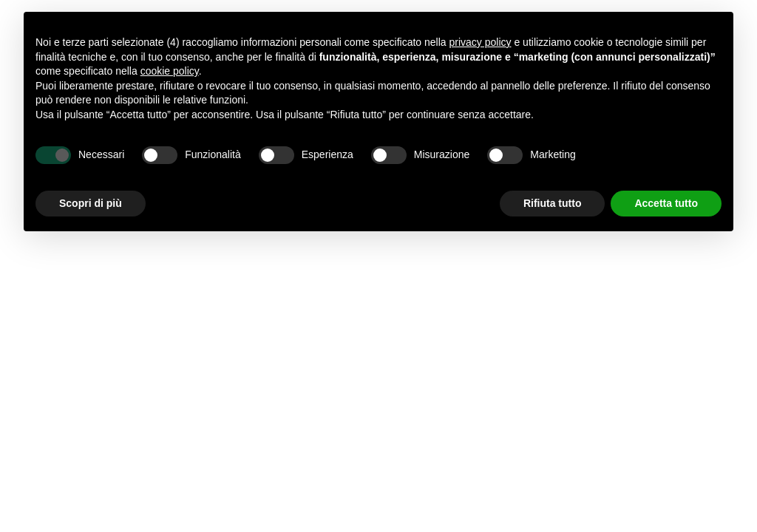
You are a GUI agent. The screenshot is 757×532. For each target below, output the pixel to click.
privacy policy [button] (481, 42)
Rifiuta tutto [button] (553, 203)
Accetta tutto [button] (666, 203)
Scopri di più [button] (91, 203)
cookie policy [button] (170, 71)
